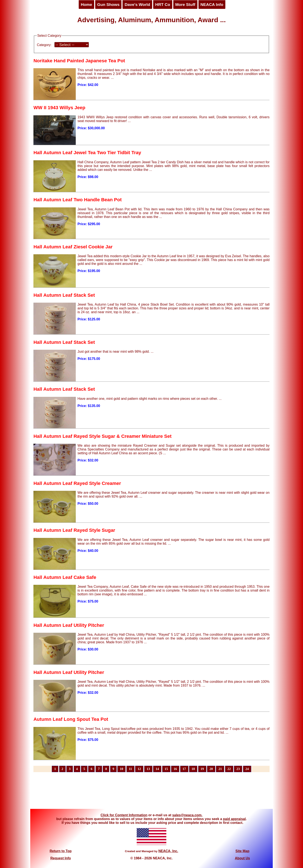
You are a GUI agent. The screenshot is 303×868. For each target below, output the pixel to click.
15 (166, 769)
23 (238, 769)
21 (220, 769)
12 (139, 769)
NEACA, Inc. (168, 851)
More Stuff (185, 5)
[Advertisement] (151, 793)
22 (229, 769)
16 (175, 769)
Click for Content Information (124, 815)
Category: (44, 45)
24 (247, 769)
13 (148, 769)
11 (130, 769)
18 (193, 769)
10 (121, 769)
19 (202, 769)
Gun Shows (108, 5)
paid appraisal (234, 819)
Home (86, 5)
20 (211, 769)
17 (184, 769)
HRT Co (163, 5)
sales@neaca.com (187, 815)
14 (157, 769)
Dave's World (137, 5)
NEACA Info (212, 5)
